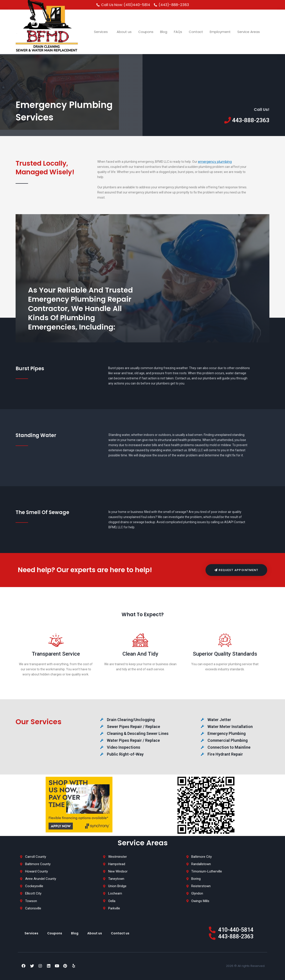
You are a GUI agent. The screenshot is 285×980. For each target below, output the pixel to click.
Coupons (146, 32)
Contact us (120, 933)
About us (124, 32)
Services (102, 32)
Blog (164, 32)
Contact (196, 32)
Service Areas (250, 32)
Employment (220, 32)
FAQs (178, 32)
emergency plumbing (215, 162)
